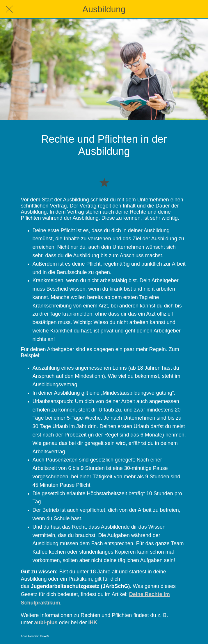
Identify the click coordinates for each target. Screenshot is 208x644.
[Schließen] (9, 9)
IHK (93, 622)
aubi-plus (46, 622)
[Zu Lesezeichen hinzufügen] (104, 182)
